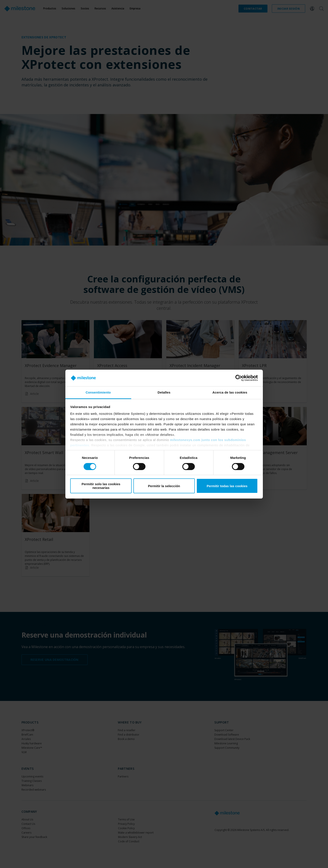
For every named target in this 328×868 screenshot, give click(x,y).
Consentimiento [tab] (98, 392)
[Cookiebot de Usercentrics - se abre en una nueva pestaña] (239, 378)
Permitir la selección (164, 486)
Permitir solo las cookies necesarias (101, 486)
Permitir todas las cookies (227, 486)
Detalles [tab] (164, 392)
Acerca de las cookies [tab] (230, 392)
